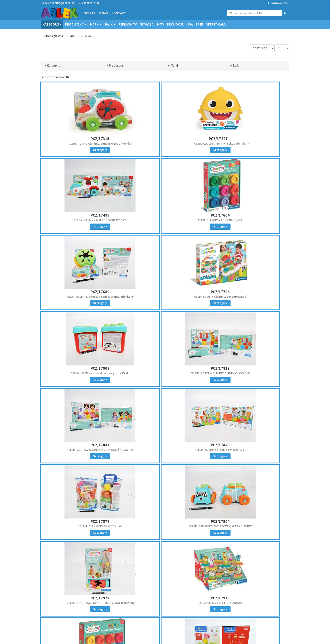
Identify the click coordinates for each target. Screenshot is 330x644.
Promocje (175, 24)
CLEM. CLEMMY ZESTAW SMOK (248, 450)
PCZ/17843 (248, 292)
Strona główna (54, 36)
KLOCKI (72, 36)
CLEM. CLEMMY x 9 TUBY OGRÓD (165, 450)
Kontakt (119, 13)
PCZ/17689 (165, 215)
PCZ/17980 (248, 445)
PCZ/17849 (82, 368)
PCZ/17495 (248, 139)
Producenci (76, 24)
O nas (103, 13)
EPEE (199, 24)
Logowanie (278, 3)
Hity (161, 24)
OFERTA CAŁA (216, 24)
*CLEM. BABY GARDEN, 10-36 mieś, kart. (82, 526)
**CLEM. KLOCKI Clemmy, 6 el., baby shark (165, 143)
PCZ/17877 (165, 368)
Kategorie (52, 24)
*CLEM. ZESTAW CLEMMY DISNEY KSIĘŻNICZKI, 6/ (248, 297)
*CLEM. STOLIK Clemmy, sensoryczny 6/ (248, 220)
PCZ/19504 (82, 521)
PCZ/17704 (248, 215)
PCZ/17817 (165, 292)
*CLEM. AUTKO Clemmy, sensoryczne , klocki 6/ (82, 143)
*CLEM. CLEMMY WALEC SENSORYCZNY (248, 143)
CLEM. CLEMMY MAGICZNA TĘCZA (82, 220)
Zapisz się (261, 605)
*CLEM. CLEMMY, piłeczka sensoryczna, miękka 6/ (165, 220)
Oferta (89, 13)
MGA (190, 24)
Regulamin (175, 592)
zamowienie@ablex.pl (63, 598)
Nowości (147, 24)
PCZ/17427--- (165, 139)
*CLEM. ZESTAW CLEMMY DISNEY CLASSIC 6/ (165, 297)
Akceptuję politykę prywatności (257, 614)
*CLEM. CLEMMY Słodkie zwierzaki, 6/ (82, 373)
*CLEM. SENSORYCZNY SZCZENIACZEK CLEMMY (249, 373)
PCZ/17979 (165, 445)
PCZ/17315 (82, 139)
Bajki (110, 24)
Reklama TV (128, 24)
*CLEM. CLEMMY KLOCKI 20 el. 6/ (165, 373)
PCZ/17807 (82, 292)
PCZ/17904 (248, 368)
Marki (96, 24)
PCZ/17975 (82, 445)
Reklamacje (175, 598)
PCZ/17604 (82, 215)
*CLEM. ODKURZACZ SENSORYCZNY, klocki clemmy (82, 450)
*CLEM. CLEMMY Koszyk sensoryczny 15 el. (82, 297)
